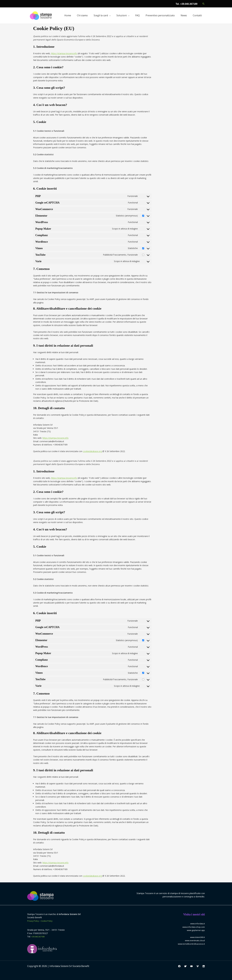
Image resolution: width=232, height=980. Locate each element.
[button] (203, 4)
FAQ (137, 15)
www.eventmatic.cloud (194, 940)
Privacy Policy (34, 921)
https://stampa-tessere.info (64, 53)
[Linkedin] (204, 966)
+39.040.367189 (39, 937)
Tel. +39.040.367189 (187, 4)
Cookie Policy (49, 921)
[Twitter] (185, 966)
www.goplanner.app (195, 930)
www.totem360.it (197, 937)
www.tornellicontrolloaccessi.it (190, 944)
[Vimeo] (198, 966)
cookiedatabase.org (92, 451)
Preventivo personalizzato (160, 15)
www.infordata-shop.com (193, 927)
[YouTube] (191, 966)
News (184, 15)
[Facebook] (179, 966)
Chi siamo (82, 15)
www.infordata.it (197, 923)
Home (68, 15)
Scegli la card (101, 15)
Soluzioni (122, 15)
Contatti (197, 15)
